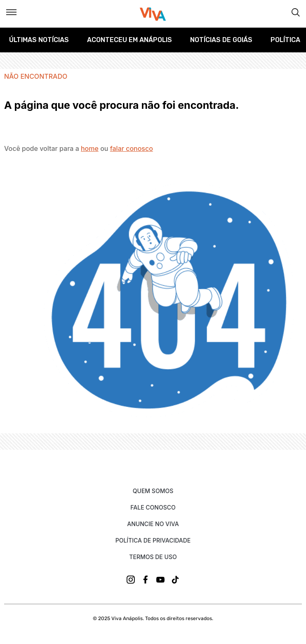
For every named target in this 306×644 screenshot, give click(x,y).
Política (285, 40)
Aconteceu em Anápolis (129, 40)
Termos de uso (153, 557)
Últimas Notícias (39, 40)
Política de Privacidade (153, 540)
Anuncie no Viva (153, 524)
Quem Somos (153, 491)
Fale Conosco (153, 507)
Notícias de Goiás (221, 40)
